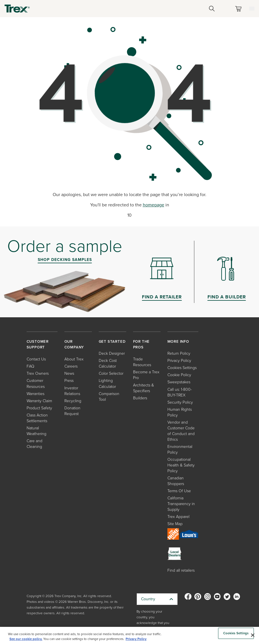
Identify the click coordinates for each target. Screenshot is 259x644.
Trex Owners (38, 373)
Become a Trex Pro (146, 375)
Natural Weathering (36, 431)
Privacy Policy (179, 361)
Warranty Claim (39, 401)
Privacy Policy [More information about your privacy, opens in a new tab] (136, 639)
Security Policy (180, 402)
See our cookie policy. (26, 639)
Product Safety (39, 408)
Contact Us (36, 359)
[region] (129, 635)
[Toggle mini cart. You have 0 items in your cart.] (240, 9)
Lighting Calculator (107, 383)
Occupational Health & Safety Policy (181, 465)
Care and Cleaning (34, 444)
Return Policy (179, 353)
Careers (71, 366)
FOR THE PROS (142, 344)
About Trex (74, 359)
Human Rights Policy (180, 412)
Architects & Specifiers (144, 388)
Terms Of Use (179, 491)
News (69, 373)
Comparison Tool (109, 397)
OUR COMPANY (74, 344)
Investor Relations (72, 391)
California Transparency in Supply (181, 504)
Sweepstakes (179, 382)
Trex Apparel (178, 517)
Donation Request (72, 411)
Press (69, 381)
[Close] (253, 635)
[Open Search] (212, 9)
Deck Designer (112, 353)
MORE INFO (178, 341)
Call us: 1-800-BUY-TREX (180, 392)
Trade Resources (142, 362)
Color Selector (111, 373)
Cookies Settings (182, 368)
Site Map (175, 524)
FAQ (30, 366)
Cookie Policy (179, 375)
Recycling (73, 401)
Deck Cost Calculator (108, 363)
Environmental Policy (180, 449)
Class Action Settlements (37, 418)
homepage (154, 205)
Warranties (35, 394)
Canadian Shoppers (176, 481)
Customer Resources (36, 383)
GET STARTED (112, 341)
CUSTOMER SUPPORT (38, 344)
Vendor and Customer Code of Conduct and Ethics (181, 431)
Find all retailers (181, 570)
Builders (140, 398)
